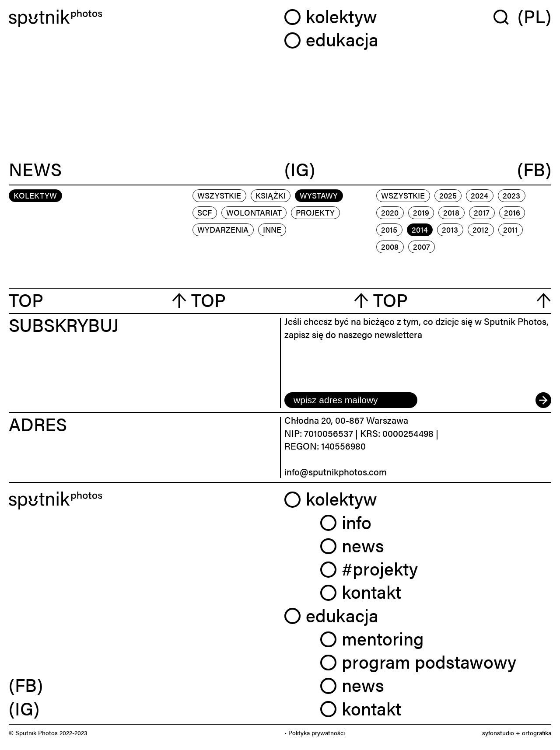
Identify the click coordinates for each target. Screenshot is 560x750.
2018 (451, 212)
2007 (422, 246)
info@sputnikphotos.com (336, 471)
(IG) (300, 169)
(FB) (534, 169)
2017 (482, 212)
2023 (511, 195)
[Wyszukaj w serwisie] (506, 17)
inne (272, 229)
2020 (390, 212)
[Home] (142, 19)
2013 (450, 229)
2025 (448, 195)
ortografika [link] (537, 733)
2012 (481, 229)
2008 (390, 246)
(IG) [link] (24, 708)
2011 (511, 229)
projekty (315, 212)
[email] (351, 400)
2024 (479, 195)
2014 (420, 229)
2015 (389, 229)
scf (205, 212)
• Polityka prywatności (315, 733)
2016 (512, 212)
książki (271, 195)
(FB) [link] (26, 684)
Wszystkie (219, 195)
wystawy (319, 195)
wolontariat (254, 212)
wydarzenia (223, 229)
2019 (421, 212)
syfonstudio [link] (498, 733)
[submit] (543, 400)
